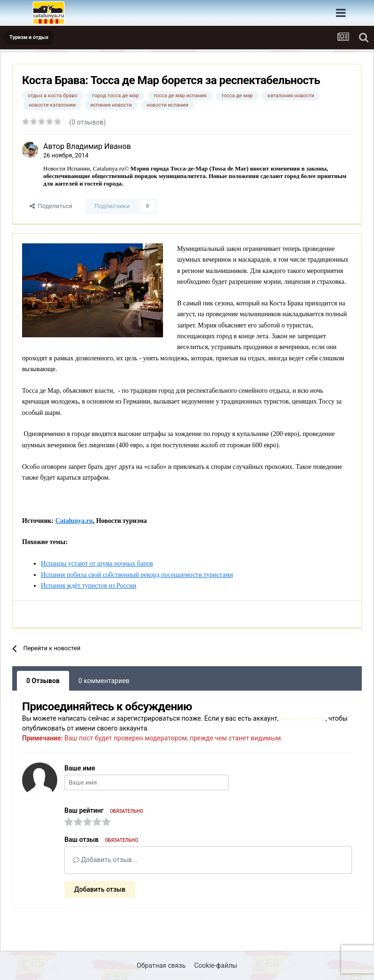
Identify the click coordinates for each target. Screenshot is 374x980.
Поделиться (51, 206)
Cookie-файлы (216, 965)
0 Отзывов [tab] (43, 681)
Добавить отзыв (100, 889)
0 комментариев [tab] (104, 681)
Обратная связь (161, 965)
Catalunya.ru (74, 521)
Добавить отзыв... (105, 860)
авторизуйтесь (303, 718)
